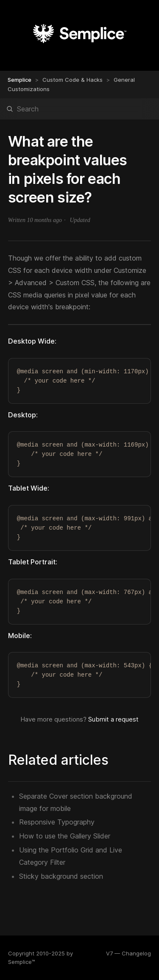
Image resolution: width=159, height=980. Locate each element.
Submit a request (113, 719)
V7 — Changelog (128, 953)
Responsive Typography (57, 822)
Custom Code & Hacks (73, 80)
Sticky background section (61, 876)
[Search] (79, 109)
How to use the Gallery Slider (65, 836)
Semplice (20, 80)
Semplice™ (22, 962)
